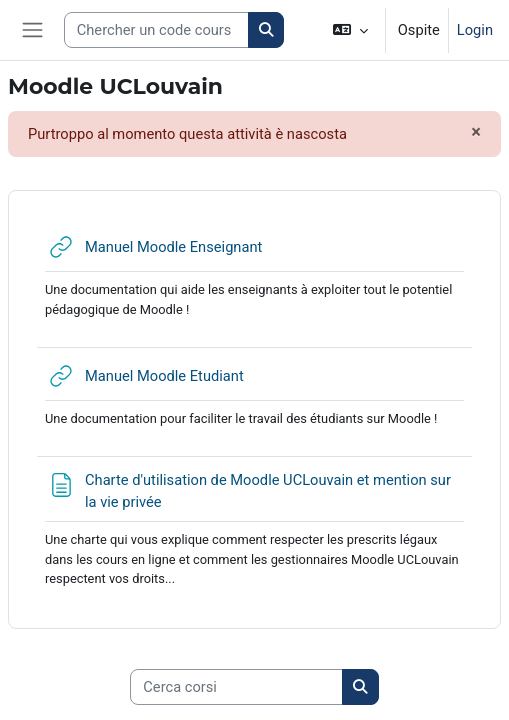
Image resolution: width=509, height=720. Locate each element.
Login (475, 30)
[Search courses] (156, 30)
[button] (349, 30)
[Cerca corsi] (236, 687)
